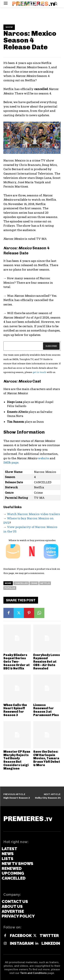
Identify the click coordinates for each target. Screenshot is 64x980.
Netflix (45, 583)
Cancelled (21, 583)
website (43, 458)
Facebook (21, 936)
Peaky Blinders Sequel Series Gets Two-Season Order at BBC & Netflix (17, 662)
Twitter (49, 936)
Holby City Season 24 (48, 798)
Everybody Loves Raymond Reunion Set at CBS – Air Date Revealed (47, 662)
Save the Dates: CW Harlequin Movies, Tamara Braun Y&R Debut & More (47, 758)
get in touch (39, 372)
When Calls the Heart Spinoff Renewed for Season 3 (15, 710)
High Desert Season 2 (17, 798)
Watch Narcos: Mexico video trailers (33, 514)
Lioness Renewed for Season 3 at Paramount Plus (46, 710)
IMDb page (11, 462)
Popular (10, 588)
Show (9, 27)
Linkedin (51, 943)
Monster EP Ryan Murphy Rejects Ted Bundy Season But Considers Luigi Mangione (17, 760)
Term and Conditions (33, 973)
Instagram (22, 943)
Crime (34, 583)
